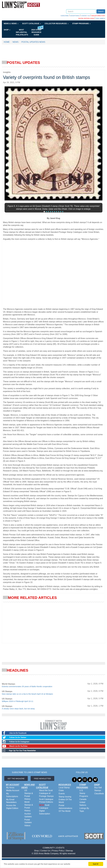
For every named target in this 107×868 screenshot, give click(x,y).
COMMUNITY (49, 848)
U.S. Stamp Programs (84, 793)
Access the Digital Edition (12, 807)
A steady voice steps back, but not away (18, 709)
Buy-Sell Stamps (98, 789)
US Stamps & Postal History (29, 795)
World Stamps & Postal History (29, 806)
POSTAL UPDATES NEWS (33, 42)
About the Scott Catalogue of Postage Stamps (46, 793)
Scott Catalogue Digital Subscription (45, 809)
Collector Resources (57, 24)
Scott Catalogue (32, 24)
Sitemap (69, 851)
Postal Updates (28, 821)
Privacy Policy (58, 851)
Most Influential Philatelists (22, 32)
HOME (7, 42)
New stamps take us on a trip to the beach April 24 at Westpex (27, 694)
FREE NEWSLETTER (42, 779)
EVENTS (60, 848)
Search (101, 11)
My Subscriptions (12, 795)
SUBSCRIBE (65, 16)
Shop (7, 30)
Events (62, 794)
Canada (83, 799)
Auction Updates (28, 815)
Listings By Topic (84, 810)
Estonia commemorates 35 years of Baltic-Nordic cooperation (27, 686)
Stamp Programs (81, 24)
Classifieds (99, 794)
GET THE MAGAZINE (16, 779)
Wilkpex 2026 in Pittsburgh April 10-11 (18, 701)
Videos (27, 826)
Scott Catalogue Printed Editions (46, 801)
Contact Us (45, 851)
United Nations (83, 804)
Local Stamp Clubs (64, 789)
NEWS (15, 42)
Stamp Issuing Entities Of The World (65, 800)
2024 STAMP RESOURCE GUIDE (36, 32)
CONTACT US (85, 16)
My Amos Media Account (13, 789)
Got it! (96, 864)
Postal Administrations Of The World (65, 808)
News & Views (11, 24)
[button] (6, 131)
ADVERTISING (75, 16)
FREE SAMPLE (100, 18)
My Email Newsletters (11, 801)
